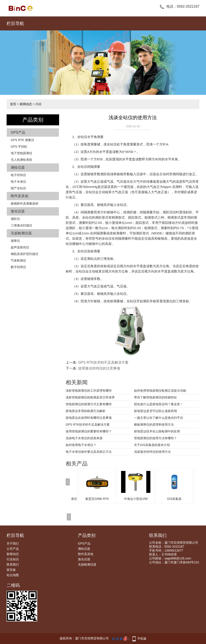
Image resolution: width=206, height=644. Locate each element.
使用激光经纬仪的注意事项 (99, 368)
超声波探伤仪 (20, 247)
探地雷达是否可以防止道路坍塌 (155, 411)
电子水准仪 (18, 182)
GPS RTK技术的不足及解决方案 (103, 362)
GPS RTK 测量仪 (22, 140)
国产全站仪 (18, 188)
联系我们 (13, 564)
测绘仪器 (18, 167)
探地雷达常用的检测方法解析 (86, 411)
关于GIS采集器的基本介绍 (152, 445)
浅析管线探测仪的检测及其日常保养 (90, 397)
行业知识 (13, 559)
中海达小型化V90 (142, 499)
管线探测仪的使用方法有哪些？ (155, 438)
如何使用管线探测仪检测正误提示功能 (160, 391)
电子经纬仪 (18, 175)
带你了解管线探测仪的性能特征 (155, 397)
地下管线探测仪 (21, 153)
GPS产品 (18, 132)
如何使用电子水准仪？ (81, 445)
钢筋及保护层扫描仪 (25, 254)
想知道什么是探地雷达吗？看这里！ (158, 404)
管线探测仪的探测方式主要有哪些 (89, 404)
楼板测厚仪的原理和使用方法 (154, 425)
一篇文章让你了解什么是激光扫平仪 (158, 418)
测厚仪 (15, 241)
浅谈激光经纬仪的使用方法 (152, 452)
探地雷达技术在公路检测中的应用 (157, 431)
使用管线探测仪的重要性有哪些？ (89, 431)
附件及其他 (19, 196)
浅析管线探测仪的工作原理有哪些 (89, 391)
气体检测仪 (18, 260)
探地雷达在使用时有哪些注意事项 (89, 418)
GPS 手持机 (19, 147)
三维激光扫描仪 (21, 225)
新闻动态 (26, 104)
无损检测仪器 (21, 233)
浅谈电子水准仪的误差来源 (84, 438)
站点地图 (13, 575)
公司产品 (13, 549)
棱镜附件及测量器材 (25, 203)
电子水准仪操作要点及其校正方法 (89, 452)
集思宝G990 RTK (104, 499)
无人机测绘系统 (21, 160)
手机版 (142, 639)
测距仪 (15, 219)
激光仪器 (18, 211)
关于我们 (13, 543)
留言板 (11, 570)
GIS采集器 (181, 499)
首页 (13, 104)
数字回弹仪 (18, 267)
